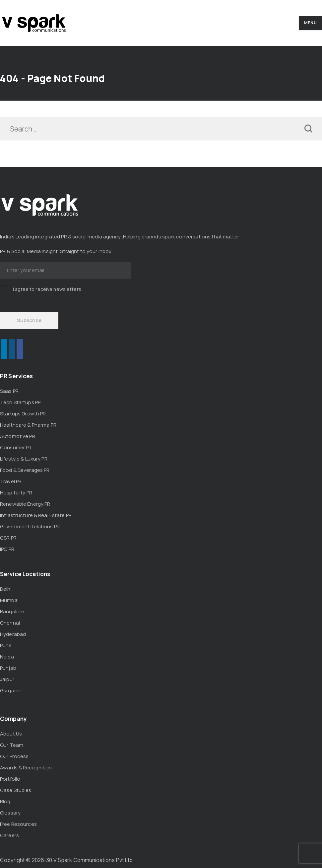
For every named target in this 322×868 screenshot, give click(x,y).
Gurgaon (10, 691)
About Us (11, 734)
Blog (5, 801)
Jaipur (7, 679)
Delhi (6, 589)
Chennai (10, 623)
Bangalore (12, 611)
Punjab (8, 668)
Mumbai (9, 600)
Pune (6, 645)
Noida (7, 657)
